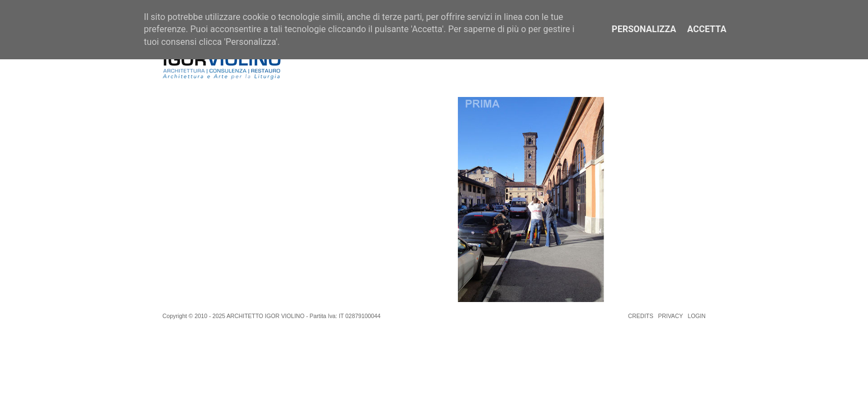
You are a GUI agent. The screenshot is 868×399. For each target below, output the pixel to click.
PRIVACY (670, 316)
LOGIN (697, 316)
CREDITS (641, 316)
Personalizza (644, 29)
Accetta (707, 29)
